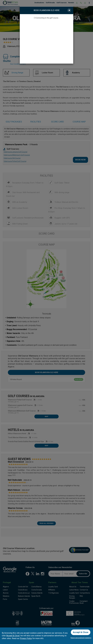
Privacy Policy (26, 638)
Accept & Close (81, 632)
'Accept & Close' (13, 636)
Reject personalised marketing (81, 638)
